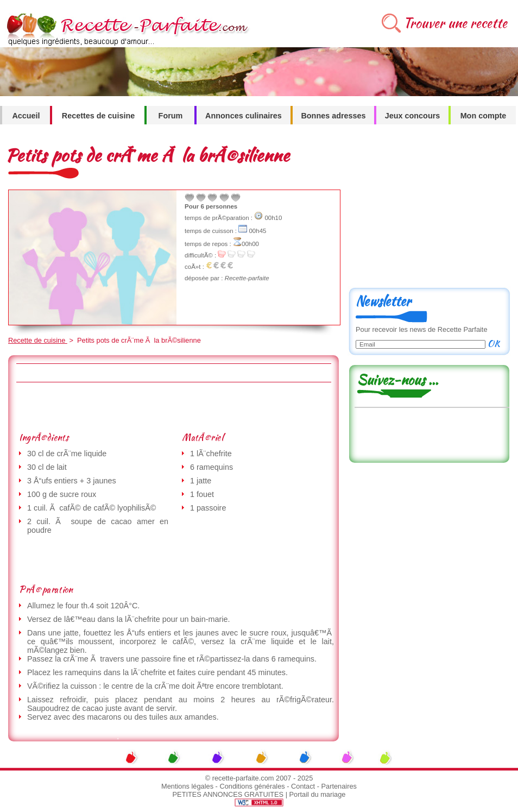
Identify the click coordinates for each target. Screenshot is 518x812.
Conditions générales (252, 786)
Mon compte (484, 116)
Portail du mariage (318, 794)
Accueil (26, 116)
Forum (171, 116)
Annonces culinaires (244, 116)
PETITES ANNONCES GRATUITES (228, 794)
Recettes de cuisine (98, 116)
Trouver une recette (455, 23)
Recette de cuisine (38, 340)
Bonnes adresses (333, 116)
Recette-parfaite (247, 278)
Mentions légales (187, 786)
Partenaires (339, 786)
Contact (303, 786)
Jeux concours (413, 116)
